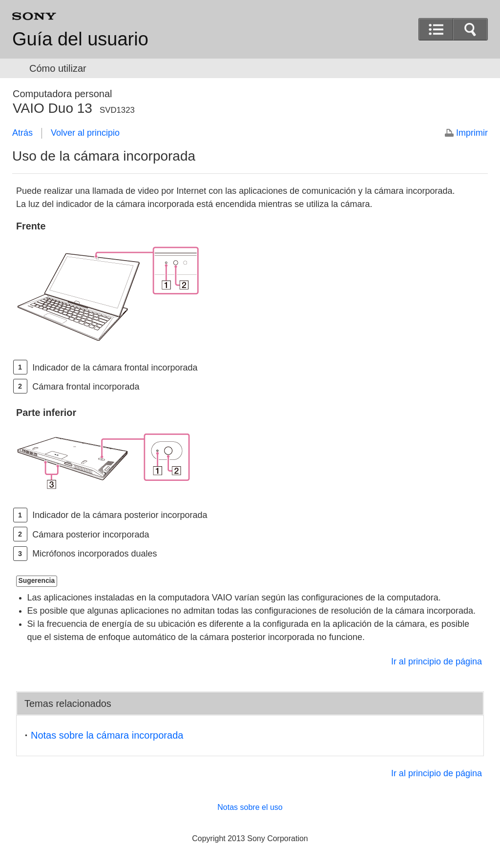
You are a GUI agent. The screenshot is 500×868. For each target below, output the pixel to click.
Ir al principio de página (437, 661)
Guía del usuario (80, 39)
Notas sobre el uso (250, 807)
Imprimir (472, 133)
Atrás (22, 133)
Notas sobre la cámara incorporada (107, 735)
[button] (470, 29)
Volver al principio (85, 133)
